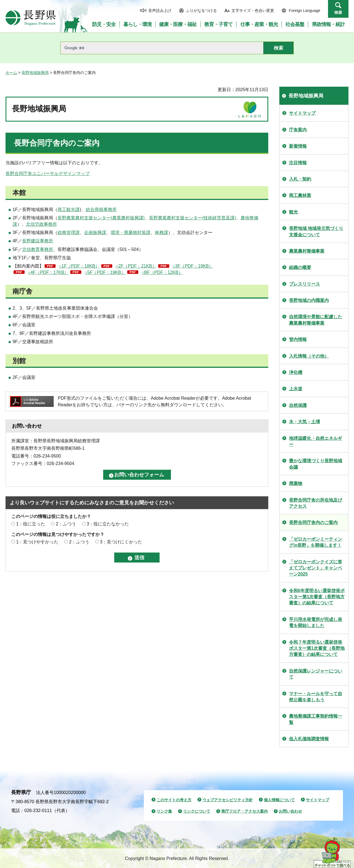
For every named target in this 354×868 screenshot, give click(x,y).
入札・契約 (300, 179)
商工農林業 (300, 195)
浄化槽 (296, 372)
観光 (293, 212)
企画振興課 (95, 233)
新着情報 (298, 146)
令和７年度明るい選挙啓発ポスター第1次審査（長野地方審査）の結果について (317, 648)
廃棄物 (296, 483)
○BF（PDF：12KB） (162, 272)
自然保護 (298, 405)
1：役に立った (31, 524)
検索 (338, 12)
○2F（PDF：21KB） (136, 266)
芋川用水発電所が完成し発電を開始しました (316, 622)
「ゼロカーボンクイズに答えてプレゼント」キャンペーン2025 (316, 568)
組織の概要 (300, 267)
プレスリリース (304, 284)
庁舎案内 (298, 130)
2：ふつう (66, 524)
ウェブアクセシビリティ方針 (228, 800)
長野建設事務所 (38, 241)
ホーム (11, 73)
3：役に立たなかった (108, 524)
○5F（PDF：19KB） (105, 272)
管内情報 (298, 339)
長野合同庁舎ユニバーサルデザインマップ (48, 174)
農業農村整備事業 (307, 251)
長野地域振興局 (35, 73)
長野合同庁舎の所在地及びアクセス (316, 503)
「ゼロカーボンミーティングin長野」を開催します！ (316, 542)
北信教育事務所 (38, 249)
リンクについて (197, 811)
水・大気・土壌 (304, 422)
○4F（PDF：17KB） (48, 272)
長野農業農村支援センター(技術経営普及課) (193, 218)
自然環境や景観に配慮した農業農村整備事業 (316, 320)
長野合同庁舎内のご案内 (313, 522)
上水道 (296, 389)
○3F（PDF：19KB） (193, 266)
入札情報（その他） (309, 356)
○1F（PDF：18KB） (79, 266)
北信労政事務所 (41, 224)
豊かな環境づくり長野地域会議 (316, 464)
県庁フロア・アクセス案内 (244, 811)
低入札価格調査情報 (309, 739)
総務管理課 (69, 233)
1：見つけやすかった (37, 542)
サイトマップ (302, 113)
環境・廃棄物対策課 (131, 233)
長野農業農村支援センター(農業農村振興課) (101, 218)
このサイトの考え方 (174, 800)
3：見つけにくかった (121, 542)
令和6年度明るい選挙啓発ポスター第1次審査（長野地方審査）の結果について (317, 597)
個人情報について (279, 800)
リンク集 (164, 811)
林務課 (162, 233)
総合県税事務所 (101, 210)
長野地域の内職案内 (309, 300)
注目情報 (298, 163)
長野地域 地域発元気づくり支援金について (316, 231)
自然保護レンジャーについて (316, 674)
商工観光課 (69, 210)
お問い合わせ (290, 811)
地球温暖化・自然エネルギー (316, 441)
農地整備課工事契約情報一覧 (316, 719)
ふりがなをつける (201, 11)
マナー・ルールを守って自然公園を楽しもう (316, 697)
